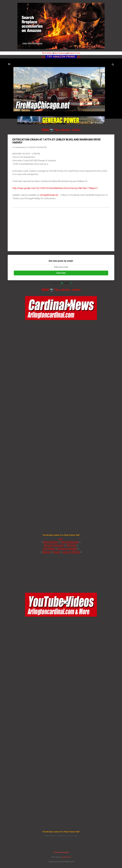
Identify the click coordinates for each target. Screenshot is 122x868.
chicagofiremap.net (49, 195)
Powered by (61, 283)
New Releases (60, 53)
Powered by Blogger (61, 852)
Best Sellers (47, 53)
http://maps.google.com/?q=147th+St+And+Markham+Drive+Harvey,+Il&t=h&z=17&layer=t (55, 188)
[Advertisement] (61, 229)
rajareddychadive (66, 857)
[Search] (113, 65)
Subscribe (61, 273)
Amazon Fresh (74, 53)
